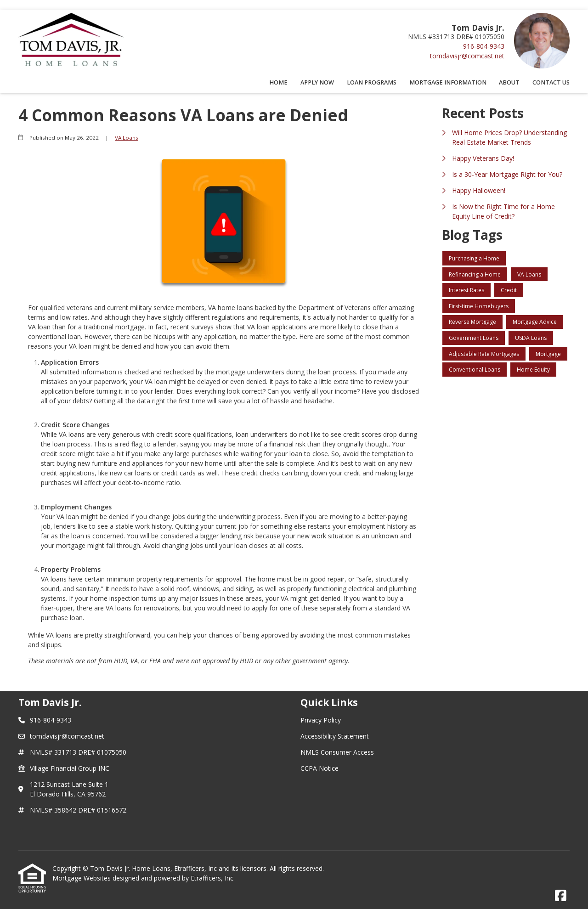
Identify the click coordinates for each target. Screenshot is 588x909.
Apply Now (317, 82)
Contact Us (551, 82)
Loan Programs (372, 82)
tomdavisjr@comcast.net (467, 56)
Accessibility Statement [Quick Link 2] (335, 736)
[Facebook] (561, 896)
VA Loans (127, 138)
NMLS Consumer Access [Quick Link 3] (337, 752)
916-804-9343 (484, 46)
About (509, 82)
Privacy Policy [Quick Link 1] (321, 720)
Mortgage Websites (82, 878)
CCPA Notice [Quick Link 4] (319, 768)
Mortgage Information (448, 82)
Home (278, 82)
